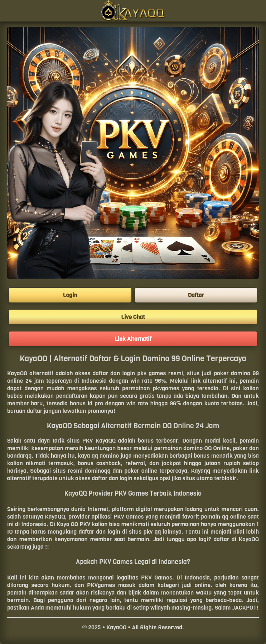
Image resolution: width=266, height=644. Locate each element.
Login (70, 295)
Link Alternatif (133, 339)
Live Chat (133, 317)
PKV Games (129, 517)
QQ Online (217, 448)
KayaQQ (17, 373)
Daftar (196, 295)
